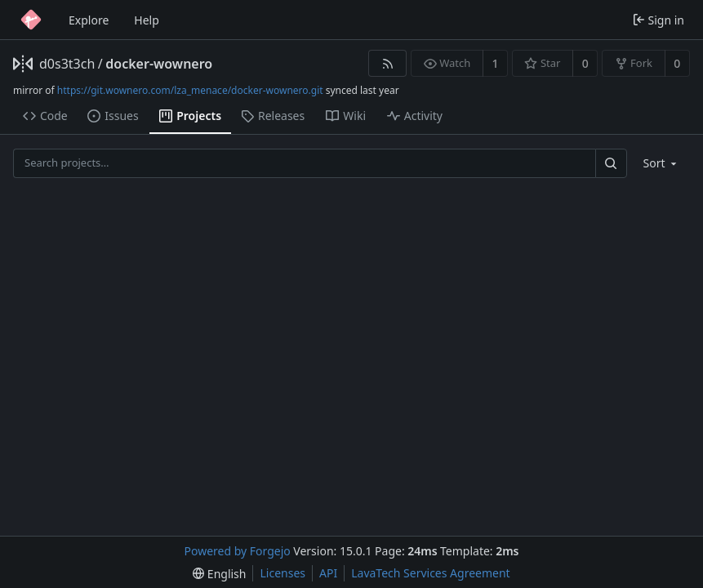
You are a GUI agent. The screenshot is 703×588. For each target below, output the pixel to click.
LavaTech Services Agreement (430, 573)
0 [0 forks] (677, 63)
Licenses (283, 573)
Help (147, 20)
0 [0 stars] (585, 63)
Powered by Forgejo (238, 551)
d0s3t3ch (67, 64)
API (328, 573)
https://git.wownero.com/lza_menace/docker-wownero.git (190, 90)
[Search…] (611, 163)
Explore (89, 20)
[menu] (662, 163)
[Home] (31, 20)
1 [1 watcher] (496, 63)
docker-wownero (159, 64)
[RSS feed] (387, 63)
